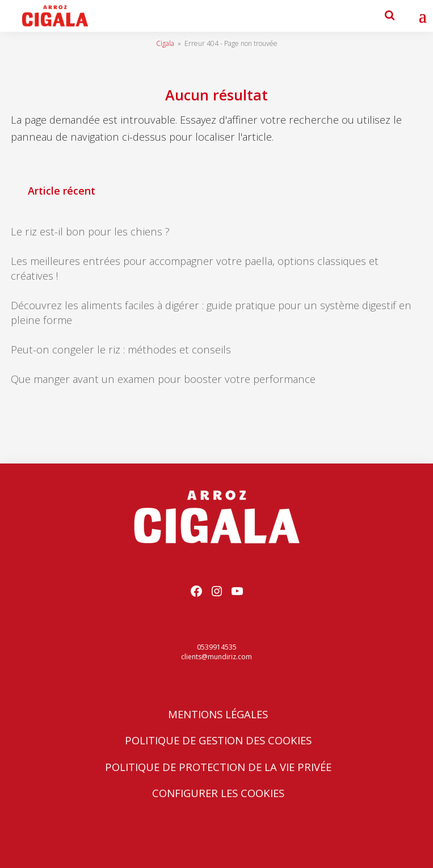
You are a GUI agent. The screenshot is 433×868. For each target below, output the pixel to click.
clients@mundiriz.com (216, 657)
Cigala (165, 43)
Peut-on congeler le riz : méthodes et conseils (121, 349)
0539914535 (217, 647)
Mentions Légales (218, 714)
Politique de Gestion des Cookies (218, 740)
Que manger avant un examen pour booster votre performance (163, 379)
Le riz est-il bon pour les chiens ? (90, 231)
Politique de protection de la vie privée (218, 767)
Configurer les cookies (218, 793)
